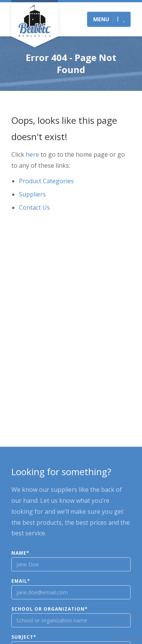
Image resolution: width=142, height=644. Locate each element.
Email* (21, 581)
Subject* (24, 637)
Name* (20, 553)
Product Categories (46, 181)
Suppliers (32, 194)
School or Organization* (50, 609)
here (32, 154)
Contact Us (34, 207)
